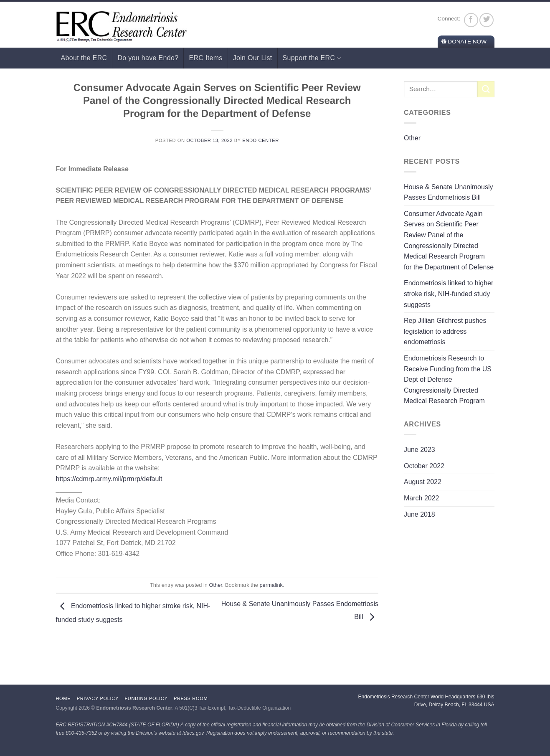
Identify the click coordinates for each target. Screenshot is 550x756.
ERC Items (205, 58)
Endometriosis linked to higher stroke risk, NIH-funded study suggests (449, 294)
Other (216, 585)
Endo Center (261, 140)
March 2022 (422, 498)
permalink (271, 585)
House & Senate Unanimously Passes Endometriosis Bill (448, 192)
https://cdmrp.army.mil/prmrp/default (109, 479)
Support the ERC (312, 58)
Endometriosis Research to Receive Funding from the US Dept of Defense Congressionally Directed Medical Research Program (448, 379)
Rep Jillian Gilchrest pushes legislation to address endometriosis (445, 331)
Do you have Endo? (148, 58)
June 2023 (419, 450)
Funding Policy (146, 698)
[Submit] (486, 89)
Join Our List (253, 58)
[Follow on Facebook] (471, 20)
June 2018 (419, 514)
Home (63, 698)
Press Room (191, 698)
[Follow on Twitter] (487, 20)
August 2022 (423, 482)
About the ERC (84, 58)
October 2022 (424, 466)
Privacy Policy (98, 698)
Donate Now (464, 42)
